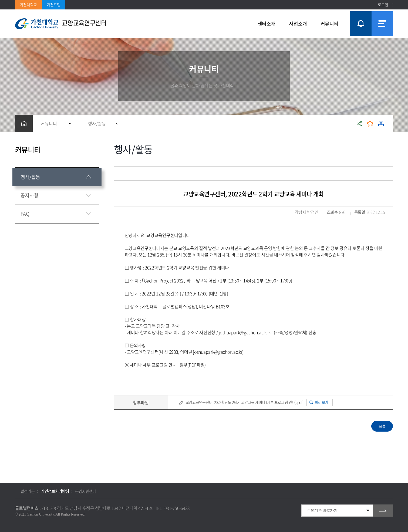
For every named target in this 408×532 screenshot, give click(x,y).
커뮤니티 (49, 123)
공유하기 (359, 123)
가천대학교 (29, 5)
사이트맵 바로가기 (382, 24)
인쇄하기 (381, 123)
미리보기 (322, 402)
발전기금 (28, 491)
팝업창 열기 (360, 14)
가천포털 (54, 5)
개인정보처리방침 (55, 491)
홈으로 (24, 123)
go (383, 511)
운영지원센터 (86, 491)
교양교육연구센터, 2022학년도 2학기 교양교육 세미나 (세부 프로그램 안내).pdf (244, 402)
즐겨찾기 (370, 123)
